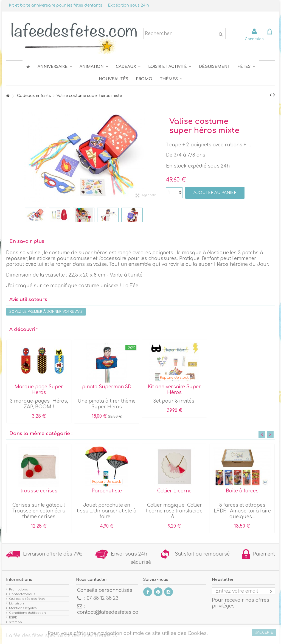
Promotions (18, 589)
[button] (246, 67)
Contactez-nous (22, 594)
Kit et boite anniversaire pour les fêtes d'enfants (56, 5)
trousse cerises (39, 491)
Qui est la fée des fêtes (27, 599)
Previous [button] (262, 434)
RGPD (13, 617)
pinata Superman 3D (107, 387)
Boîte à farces (242, 491)
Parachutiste (107, 491)
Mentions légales (23, 608)
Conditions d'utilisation (27, 613)
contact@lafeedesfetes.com (110, 612)
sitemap (16, 622)
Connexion (254, 39)
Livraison (16, 603)
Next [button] (270, 434)
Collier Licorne (174, 491)
